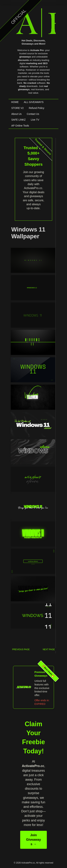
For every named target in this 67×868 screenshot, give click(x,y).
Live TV (35, 120)
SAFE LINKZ (18, 120)
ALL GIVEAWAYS (34, 102)
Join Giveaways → (33, 836)
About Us (16, 114)
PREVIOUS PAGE (21, 649)
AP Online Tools (20, 126)
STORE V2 (17, 108)
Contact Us (33, 114)
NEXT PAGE (49, 649)
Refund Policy (36, 108)
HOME (15, 102)
